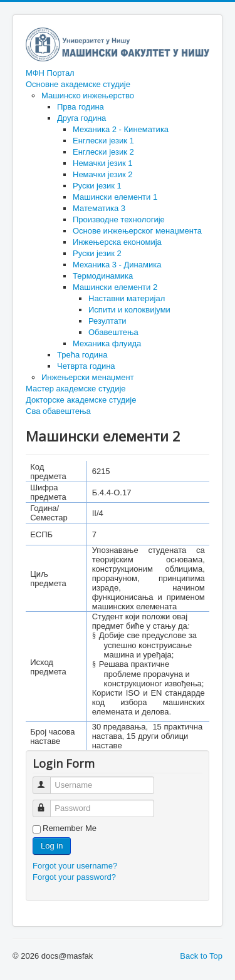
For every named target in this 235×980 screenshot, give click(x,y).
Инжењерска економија (117, 242)
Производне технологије (119, 219)
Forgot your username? (75, 866)
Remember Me (70, 828)
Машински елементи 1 (115, 197)
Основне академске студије (78, 84)
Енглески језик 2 (103, 152)
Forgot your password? (74, 877)
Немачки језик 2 (102, 174)
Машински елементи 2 (115, 287)
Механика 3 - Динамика (117, 265)
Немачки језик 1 (102, 163)
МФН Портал (50, 73)
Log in (52, 846)
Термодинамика (103, 276)
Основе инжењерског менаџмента (137, 231)
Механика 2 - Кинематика (121, 129)
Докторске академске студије (81, 400)
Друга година (81, 118)
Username (47, 780)
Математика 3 (99, 208)
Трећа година (82, 355)
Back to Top (201, 956)
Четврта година (86, 366)
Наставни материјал (127, 298)
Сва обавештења (58, 411)
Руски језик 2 (97, 253)
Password (47, 803)
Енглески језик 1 (103, 141)
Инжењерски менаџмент (88, 377)
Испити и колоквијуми (129, 310)
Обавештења (113, 332)
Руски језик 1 (97, 186)
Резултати (107, 321)
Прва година (81, 107)
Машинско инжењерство (88, 95)
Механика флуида (107, 343)
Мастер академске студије (76, 389)
